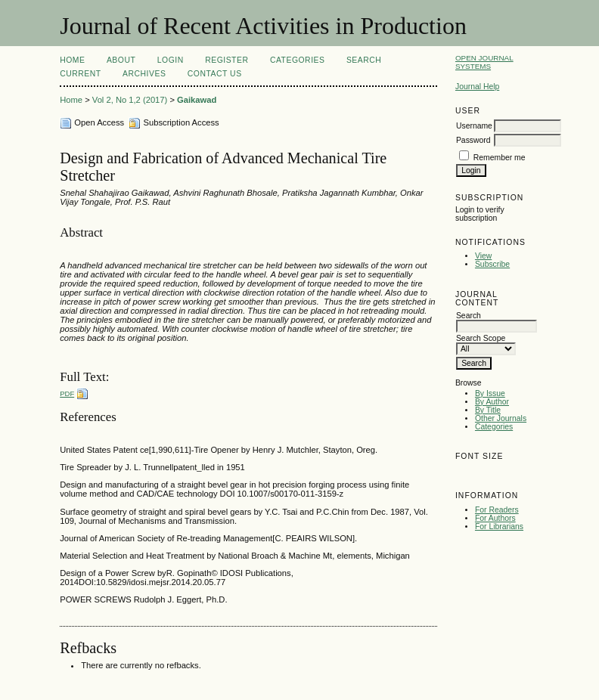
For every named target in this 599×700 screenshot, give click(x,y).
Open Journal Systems (484, 62)
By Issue (490, 393)
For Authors (495, 518)
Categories (494, 427)
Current (80, 74)
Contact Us (215, 74)
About (121, 60)
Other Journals (501, 418)
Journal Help (477, 87)
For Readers (497, 510)
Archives (144, 74)
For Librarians (499, 527)
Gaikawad (197, 100)
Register (227, 60)
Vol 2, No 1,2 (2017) (130, 100)
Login (171, 60)
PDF (67, 393)
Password (473, 140)
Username (474, 126)
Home (72, 60)
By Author (492, 402)
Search (364, 60)
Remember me (500, 158)
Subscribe (492, 264)
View (483, 256)
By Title (488, 410)
